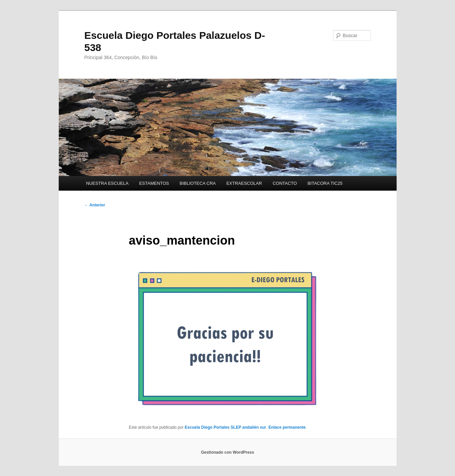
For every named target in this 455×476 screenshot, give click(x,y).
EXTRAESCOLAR (244, 183)
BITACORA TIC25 (325, 183)
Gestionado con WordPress (227, 452)
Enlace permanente (287, 427)
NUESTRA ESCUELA (107, 183)
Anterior (95, 205)
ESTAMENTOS (154, 183)
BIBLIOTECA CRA (198, 183)
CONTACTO (285, 183)
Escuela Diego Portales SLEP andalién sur (225, 427)
